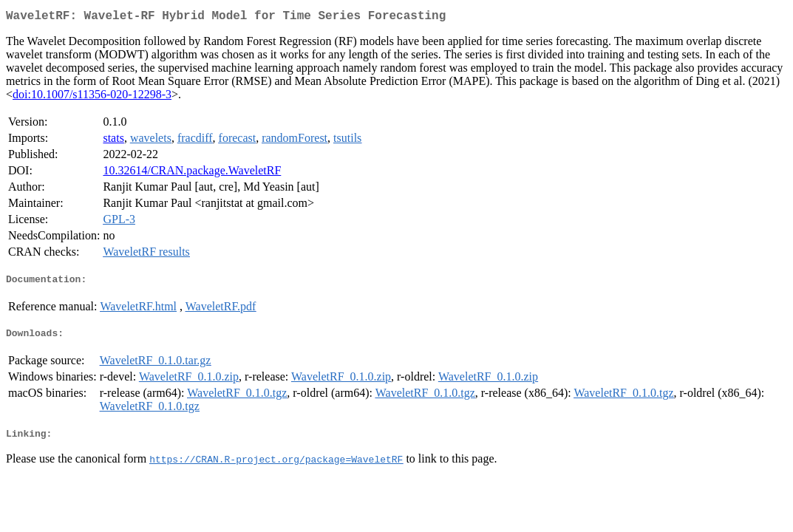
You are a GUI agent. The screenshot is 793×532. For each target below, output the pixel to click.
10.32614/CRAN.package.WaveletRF (192, 173)
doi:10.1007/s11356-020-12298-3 (92, 97)
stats (113, 141)
